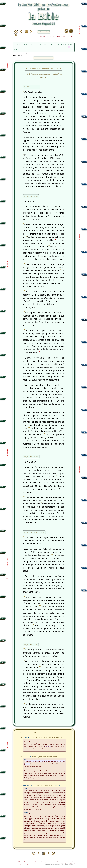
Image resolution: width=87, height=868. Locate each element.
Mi (3, 706)
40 (47, 47)
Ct (3, 465)
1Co (84, 139)
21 (61, 44)
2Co (84, 161)
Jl (3, 618)
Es (3, 486)
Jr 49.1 (25, 740)
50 (71, 47)
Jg (3, 135)
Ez (3, 552)
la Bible (43, 16)
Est (3, 355)
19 (57, 44)
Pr (3, 421)
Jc (84, 432)
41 (50, 47)
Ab (3, 662)
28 (19, 47)
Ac (84, 94)
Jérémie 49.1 (27, 737)
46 (61, 47)
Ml (3, 838)
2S (3, 201)
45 (59, 47)
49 (69, 47)
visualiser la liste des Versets (43, 58)
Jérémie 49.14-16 (28, 786)
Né (3, 333)
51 (15, 50)
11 (38, 44)
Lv (3, 47)
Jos (3, 113)
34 (33, 47)
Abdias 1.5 (61, 757)
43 (54, 47)
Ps (3, 399)
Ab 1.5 (25, 769)
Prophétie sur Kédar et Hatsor (34, 532)
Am (3, 640)
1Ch (3, 267)
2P (84, 477)
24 (69, 44)
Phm (84, 387)
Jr (3, 508)
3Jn (84, 545)
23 (66, 44)
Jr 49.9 (25, 760)
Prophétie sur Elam (31, 645)
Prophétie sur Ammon (32, 87)
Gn (3, 3)
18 (54, 44)
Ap (84, 590)
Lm (3, 530)
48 (66, 47)
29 (22, 47)
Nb (3, 69)
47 (63, 47)
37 (40, 47)
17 (52, 44)
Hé (84, 410)
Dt (3, 91)
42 (52, 47)
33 (31, 47)
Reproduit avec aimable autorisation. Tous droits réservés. (32, 866)
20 (59, 44)
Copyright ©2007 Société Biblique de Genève (25, 865)
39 (45, 47)
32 (29, 47)
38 (43, 47)
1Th (84, 274)
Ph (84, 229)
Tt (84, 364)
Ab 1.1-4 (26, 812)
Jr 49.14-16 (26, 789)
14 (45, 44)
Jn (84, 71)
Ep (84, 206)
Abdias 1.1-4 (57, 786)
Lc (84, 48)
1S (3, 179)
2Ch (3, 289)
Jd (84, 568)
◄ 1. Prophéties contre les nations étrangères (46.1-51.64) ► (44, 76)
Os (3, 596)
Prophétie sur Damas (31, 457)
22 (63, 44)
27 (17, 47)
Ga (84, 184)
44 (57, 47)
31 (26, 47)
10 (36, 44)
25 (71, 44)
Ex (3, 25)
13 (43, 44)
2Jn (84, 522)
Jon (3, 684)
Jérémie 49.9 (27, 757)
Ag (3, 794)
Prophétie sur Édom (31, 196)
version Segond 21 (43, 23)
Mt (84, 3)
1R (3, 223)
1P (84, 455)
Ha (3, 750)
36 (38, 47)
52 (17, 50)
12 (40, 44)
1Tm (84, 319)
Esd (3, 311)
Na (3, 728)
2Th (84, 297)
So (3, 772)
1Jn (84, 500)
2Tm (84, 342)
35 (36, 47)
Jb (3, 377)
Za (3, 816)
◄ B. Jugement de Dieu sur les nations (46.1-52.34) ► (43, 69)
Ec (3, 443)
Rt (3, 157)
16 (50, 44)
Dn (3, 574)
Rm (84, 116)
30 (24, 47)
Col (84, 252)
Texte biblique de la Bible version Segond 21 (25, 862)
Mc (84, 26)
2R (3, 245)
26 (15, 47)
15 (47, 44)
